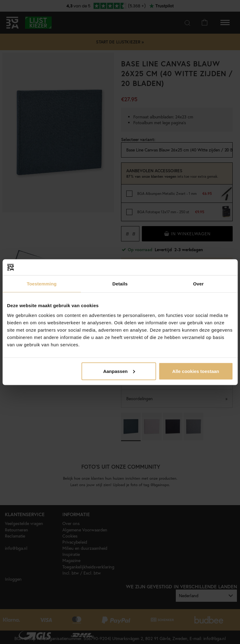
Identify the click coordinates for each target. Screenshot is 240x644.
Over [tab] (199, 284)
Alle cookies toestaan (196, 371)
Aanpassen (119, 371)
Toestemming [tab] (42, 284)
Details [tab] (120, 284)
